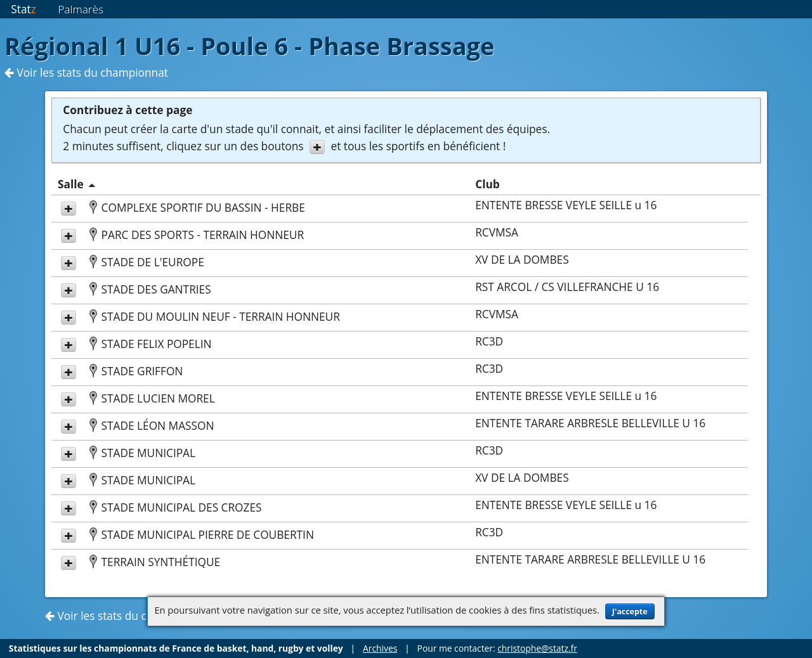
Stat (23, 9)
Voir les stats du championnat (86, 73)
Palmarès (81, 9)
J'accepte (630, 611)
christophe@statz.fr (537, 648)
